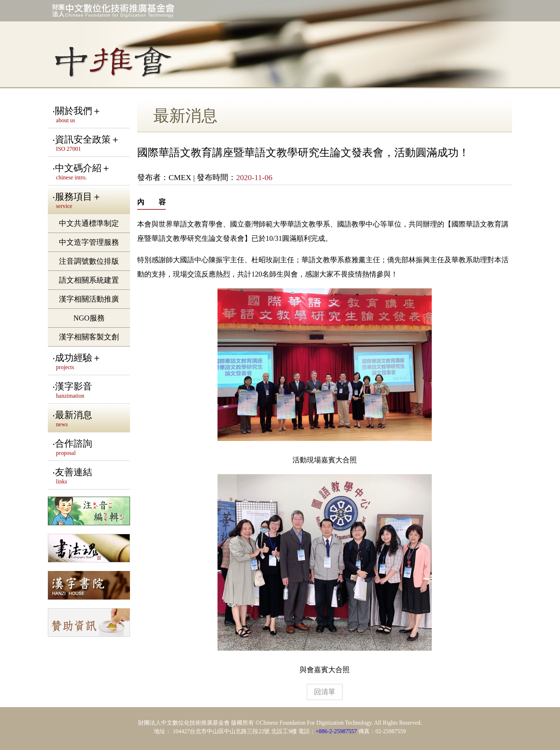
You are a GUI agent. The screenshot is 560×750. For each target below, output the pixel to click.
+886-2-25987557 (336, 731)
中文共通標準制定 (89, 223)
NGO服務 (89, 318)
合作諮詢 (91, 447)
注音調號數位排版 (89, 261)
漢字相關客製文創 (89, 337)
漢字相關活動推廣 (89, 299)
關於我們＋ (91, 115)
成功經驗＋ (91, 362)
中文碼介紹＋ (91, 172)
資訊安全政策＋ (91, 143)
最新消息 (91, 419)
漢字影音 (91, 390)
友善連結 (91, 476)
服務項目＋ (91, 200)
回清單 (325, 692)
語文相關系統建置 (89, 280)
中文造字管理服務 (89, 242)
